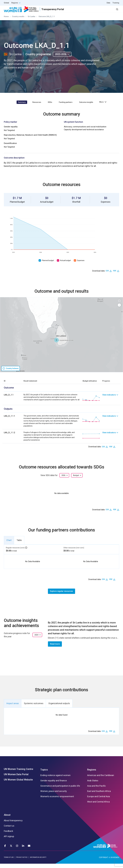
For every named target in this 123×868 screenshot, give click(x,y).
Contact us (9, 830)
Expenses (81, 265)
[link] (111, 403)
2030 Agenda (87, 11)
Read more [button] (55, 648)
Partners (71, 11)
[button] (56, 344)
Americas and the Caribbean (101, 780)
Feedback (8, 835)
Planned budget (48, 265)
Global (6, 3)
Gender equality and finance (54, 785)
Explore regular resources (61, 595)
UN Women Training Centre (18, 773)
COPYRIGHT (104, 862)
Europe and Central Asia (98, 801)
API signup (9, 841)
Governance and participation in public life (60, 790)
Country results (18, 21)
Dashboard (105, 11)
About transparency (13, 825)
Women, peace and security (54, 795)
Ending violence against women (55, 780)
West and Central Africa (98, 806)
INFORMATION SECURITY (38, 862)
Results (58, 11)
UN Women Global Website (18, 784)
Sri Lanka (31, 21)
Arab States (93, 785)
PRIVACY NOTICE (22, 862)
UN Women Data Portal (16, 779)
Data (108, 3)
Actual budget (66, 265)
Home (6, 21)
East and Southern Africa (99, 795)
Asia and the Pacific (97, 790)
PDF (115, 275)
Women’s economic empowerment (57, 801)
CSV (107, 275)
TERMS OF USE (9, 862)
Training (116, 3)
